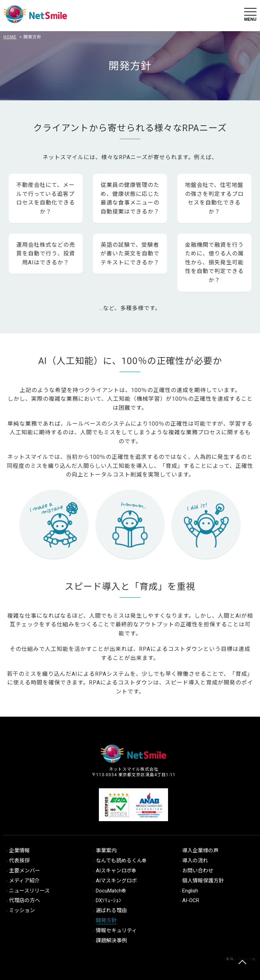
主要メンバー (25, 871)
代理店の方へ (25, 900)
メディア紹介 (24, 881)
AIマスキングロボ (116, 881)
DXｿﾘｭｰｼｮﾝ (109, 900)
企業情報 (19, 851)
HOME (10, 37)
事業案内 (106, 851)
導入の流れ (195, 861)
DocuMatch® (111, 891)
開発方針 (106, 920)
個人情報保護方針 (203, 881)
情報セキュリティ (116, 931)
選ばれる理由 (111, 910)
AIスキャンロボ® (116, 871)
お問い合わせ (198, 871)
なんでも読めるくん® (121, 861)
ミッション (22, 910)
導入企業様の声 (200, 851)
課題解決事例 (111, 941)
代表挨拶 (19, 861)
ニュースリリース (29, 891)
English (190, 891)
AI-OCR (191, 900)
